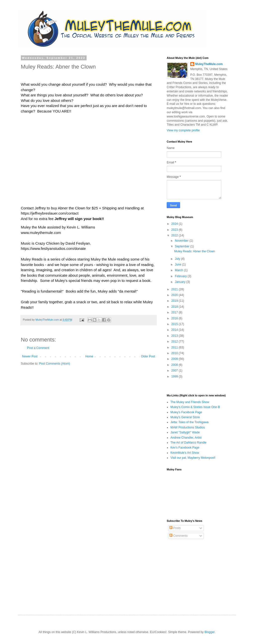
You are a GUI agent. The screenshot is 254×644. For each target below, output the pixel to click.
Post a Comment (38, 348)
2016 (175, 318)
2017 (175, 312)
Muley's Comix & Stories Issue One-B (195, 407)
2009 (175, 359)
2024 (175, 224)
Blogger (209, 632)
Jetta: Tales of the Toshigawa (190, 422)
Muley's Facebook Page (186, 412)
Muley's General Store (185, 417)
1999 (175, 377)
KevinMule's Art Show (185, 453)
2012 (175, 341)
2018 (175, 307)
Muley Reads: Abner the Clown (195, 251)
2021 (175, 289)
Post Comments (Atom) (54, 364)
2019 (175, 301)
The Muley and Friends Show (190, 402)
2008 (175, 365)
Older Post (148, 356)
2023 (175, 230)
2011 (175, 347)
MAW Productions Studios (188, 427)
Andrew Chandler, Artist (186, 438)
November (182, 241)
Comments (178, 536)
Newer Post (30, 356)
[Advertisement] (191, 573)
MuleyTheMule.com (48, 320)
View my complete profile (183, 130)
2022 (175, 235)
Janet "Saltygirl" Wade (185, 432)
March (179, 270)
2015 (175, 324)
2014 (175, 330)
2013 (175, 336)
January (181, 282)
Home (89, 356)
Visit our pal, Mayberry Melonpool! (193, 458)
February (181, 276)
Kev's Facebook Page (185, 448)
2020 (175, 295)
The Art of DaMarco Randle (188, 443)
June (178, 265)
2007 (175, 371)
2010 (175, 353)
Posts (175, 528)
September (183, 246)
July (178, 259)
